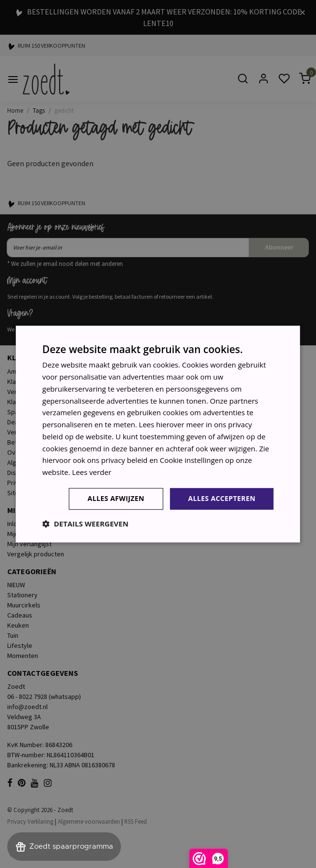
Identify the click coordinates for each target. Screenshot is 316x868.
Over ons (20, 452)
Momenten (23, 656)
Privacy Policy (27, 483)
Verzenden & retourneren (44, 392)
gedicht (64, 110)
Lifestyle (20, 645)
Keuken (18, 625)
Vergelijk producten (36, 554)
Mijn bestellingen (32, 534)
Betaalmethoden (31, 442)
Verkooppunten (30, 432)
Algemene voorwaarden (42, 462)
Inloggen (20, 524)
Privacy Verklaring (30, 821)
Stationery (22, 595)
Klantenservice (29, 381)
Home (15, 110)
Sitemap (19, 493)
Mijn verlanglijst (29, 544)
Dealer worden (28, 422)
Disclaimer (22, 473)
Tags (39, 110)
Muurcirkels (24, 605)
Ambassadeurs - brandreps (46, 371)
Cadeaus (20, 615)
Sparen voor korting (36, 412)
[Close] (303, 12)
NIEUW (16, 585)
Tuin (13, 635)
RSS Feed (136, 821)
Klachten (20, 402)
